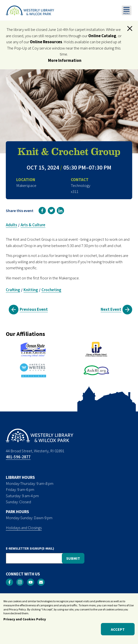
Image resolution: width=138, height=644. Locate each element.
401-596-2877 (18, 457)
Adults (12, 225)
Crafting (13, 290)
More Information (65, 60)
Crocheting (51, 290)
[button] (130, 28)
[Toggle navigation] (127, 10)
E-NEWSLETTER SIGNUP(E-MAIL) (30, 548)
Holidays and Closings (24, 528)
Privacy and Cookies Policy (25, 620)
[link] (42, 211)
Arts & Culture (33, 225)
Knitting (31, 290)
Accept (118, 630)
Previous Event (34, 309)
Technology (81, 185)
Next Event (111, 309)
